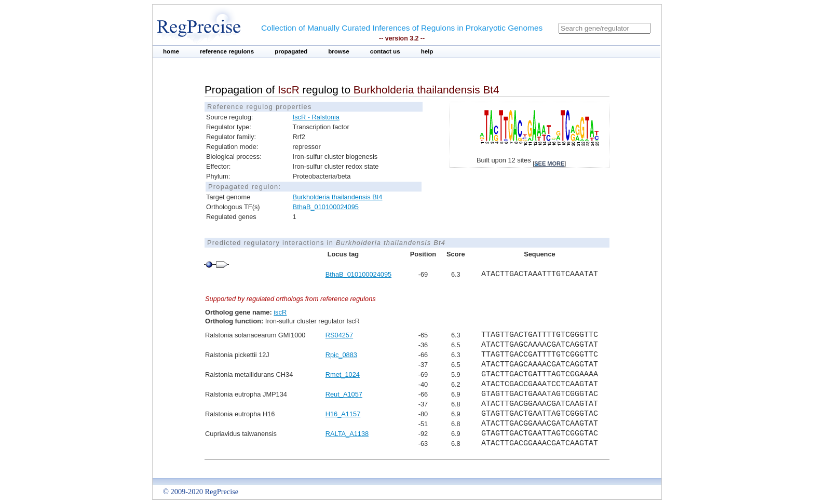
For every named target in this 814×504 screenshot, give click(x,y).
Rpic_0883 (341, 355)
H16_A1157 (343, 414)
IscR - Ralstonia (316, 117)
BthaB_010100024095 (326, 207)
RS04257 (339, 335)
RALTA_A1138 (347, 434)
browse (339, 51)
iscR (280, 312)
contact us (385, 51)
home (171, 51)
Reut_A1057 (344, 394)
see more (549, 164)
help (427, 51)
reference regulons (227, 51)
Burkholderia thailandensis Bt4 (338, 197)
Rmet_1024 (343, 374)
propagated (291, 51)
